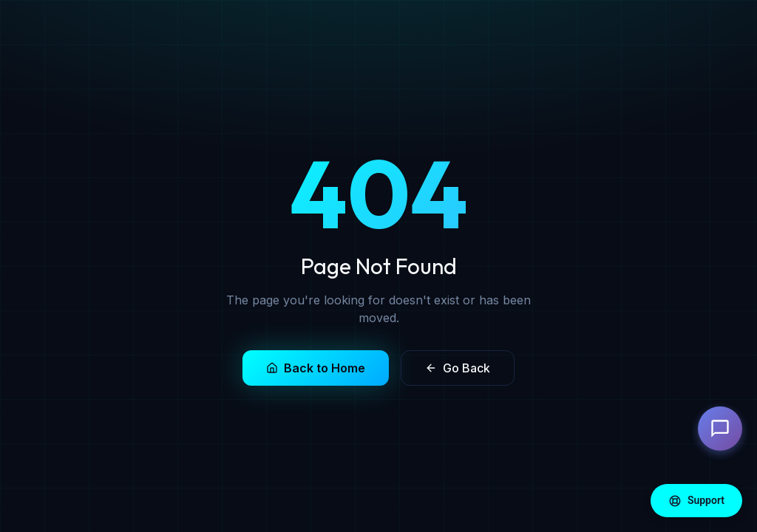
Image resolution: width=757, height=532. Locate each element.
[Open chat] (720, 429)
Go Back (458, 368)
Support (696, 501)
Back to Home (316, 368)
